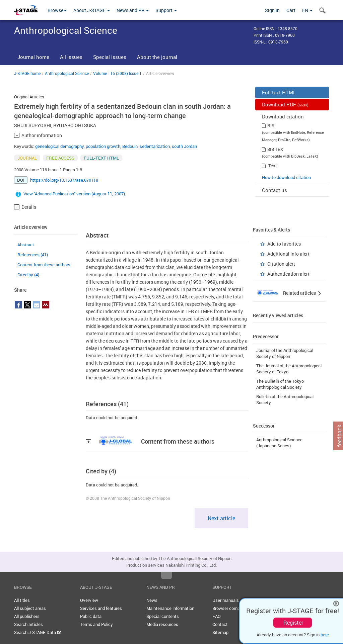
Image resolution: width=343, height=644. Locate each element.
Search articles (28, 624)
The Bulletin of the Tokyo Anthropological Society (280, 384)
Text (273, 166)
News (152, 600)
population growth (103, 146)
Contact (220, 624)
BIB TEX (275, 149)
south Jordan (184, 146)
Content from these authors (44, 265)
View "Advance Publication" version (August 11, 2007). (75, 194)
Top (166, 575)
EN (307, 10)
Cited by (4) (28, 275)
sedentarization (155, 146)
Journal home (33, 57)
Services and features (101, 608)
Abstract (26, 245)
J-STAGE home (27, 73)
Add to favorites (284, 244)
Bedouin (130, 146)
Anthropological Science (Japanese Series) (279, 443)
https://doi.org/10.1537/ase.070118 (64, 180)
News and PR (133, 10)
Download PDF (285, 104)
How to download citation (286, 177)
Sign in (272, 10)
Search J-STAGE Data (38, 632)
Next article (221, 518)
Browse (57, 10)
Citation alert (281, 264)
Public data (91, 616)
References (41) (33, 255)
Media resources (162, 624)
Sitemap (220, 632)
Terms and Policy (96, 624)
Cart (291, 10)
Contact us (275, 190)
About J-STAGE (92, 10)
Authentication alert (288, 274)
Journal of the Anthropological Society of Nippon (285, 353)
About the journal (157, 57)
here (325, 635)
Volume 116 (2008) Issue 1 (117, 73)
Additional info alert (288, 254)
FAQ (217, 616)
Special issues (110, 57)
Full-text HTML (279, 92)
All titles (22, 600)
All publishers (27, 616)
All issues (71, 57)
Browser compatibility (233, 608)
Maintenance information (170, 608)
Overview (89, 600)
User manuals (226, 600)
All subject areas (30, 608)
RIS (271, 125)
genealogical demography (59, 146)
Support (166, 10)
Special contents (163, 616)
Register (293, 623)
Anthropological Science (67, 73)
